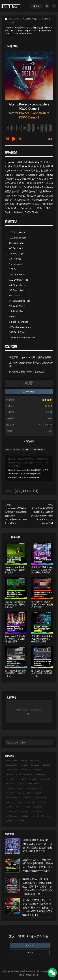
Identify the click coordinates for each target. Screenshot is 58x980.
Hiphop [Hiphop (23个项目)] (22, 779)
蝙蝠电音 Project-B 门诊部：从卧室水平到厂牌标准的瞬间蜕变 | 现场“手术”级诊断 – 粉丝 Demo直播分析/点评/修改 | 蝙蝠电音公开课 (38, 886)
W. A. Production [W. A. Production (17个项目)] (23, 807)
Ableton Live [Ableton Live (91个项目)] (12, 760)
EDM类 (27, 19)
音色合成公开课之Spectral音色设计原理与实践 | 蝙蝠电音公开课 (42, 570)
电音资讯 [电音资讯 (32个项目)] (37, 811)
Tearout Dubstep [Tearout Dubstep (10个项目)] (42, 797)
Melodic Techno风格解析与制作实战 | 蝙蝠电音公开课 (15, 604)
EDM (17, 449)
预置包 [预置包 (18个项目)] (10, 821)
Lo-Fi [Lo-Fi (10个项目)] (21, 784)
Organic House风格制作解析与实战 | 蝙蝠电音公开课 (15, 570)
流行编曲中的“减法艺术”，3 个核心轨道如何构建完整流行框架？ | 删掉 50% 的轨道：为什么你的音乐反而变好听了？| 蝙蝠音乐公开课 (38, 907)
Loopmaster (38, 449)
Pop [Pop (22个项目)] (21, 788)
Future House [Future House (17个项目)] (26, 774)
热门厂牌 (36, 19)
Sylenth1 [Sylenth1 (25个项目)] (27, 797)
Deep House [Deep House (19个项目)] (12, 765)
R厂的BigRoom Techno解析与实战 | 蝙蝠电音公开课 (42, 673)
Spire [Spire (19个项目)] (38, 793)
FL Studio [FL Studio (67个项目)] (38, 770)
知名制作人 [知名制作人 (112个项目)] (12, 816)
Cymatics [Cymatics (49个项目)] (35, 760)
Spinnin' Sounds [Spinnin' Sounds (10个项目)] (24, 793)
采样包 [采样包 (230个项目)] (46, 816)
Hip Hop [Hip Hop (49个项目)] (10, 779)
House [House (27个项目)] (33, 779)
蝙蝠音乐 (12, 470)
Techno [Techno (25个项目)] (10, 802)
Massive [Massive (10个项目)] (10, 788)
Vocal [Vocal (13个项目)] (9, 807)
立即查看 (30, 945)
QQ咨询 (29, 441)
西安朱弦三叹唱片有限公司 (23, 971)
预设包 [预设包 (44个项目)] (21, 821)
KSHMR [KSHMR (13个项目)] (10, 784)
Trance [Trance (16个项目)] (21, 802)
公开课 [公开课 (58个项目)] (38, 807)
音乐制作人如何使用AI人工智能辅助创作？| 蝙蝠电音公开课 (42, 639)
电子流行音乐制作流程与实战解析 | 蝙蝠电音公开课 (15, 673)
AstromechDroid (13, 19)
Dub (8, 449)
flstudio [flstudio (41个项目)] (26, 770)
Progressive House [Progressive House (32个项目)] (34, 788)
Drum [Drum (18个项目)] (24, 765)
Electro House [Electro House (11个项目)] (12, 770)
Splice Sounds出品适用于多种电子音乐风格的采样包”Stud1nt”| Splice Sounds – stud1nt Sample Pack (42, 516)
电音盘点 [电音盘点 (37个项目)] (25, 811)
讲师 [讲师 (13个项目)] (35, 816)
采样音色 (46, 19)
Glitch (26, 449)
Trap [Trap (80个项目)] (31, 802)
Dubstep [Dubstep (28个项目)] (35, 765)
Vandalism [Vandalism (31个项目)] (42, 802)
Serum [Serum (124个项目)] (10, 793)
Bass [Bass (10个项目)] (24, 760)
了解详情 (30, 952)
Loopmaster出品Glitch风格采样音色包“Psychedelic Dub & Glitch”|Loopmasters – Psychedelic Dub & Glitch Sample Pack (28, 474)
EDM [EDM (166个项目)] (47, 765)
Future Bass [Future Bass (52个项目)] (11, 774)
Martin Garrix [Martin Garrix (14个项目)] (34, 784)
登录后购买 (29, 392)
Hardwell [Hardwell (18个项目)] (40, 774)
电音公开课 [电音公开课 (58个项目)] (11, 811)
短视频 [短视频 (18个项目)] (25, 816)
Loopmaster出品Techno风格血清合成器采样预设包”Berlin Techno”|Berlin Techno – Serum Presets (16, 516)
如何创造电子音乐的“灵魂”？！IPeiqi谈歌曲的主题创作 (42, 604)
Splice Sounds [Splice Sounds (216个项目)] (12, 797)
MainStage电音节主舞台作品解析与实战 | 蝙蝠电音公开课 (15, 639)
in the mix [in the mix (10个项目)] (45, 779)
